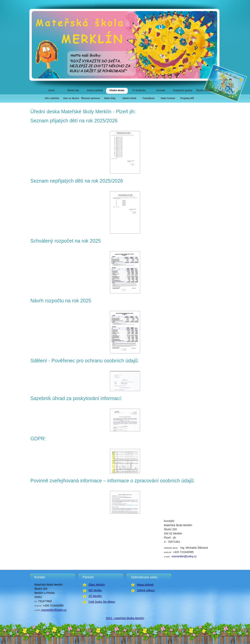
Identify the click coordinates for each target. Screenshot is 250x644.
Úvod (51, 90)
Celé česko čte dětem (102, 602)
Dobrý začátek (95, 90)
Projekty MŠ (187, 98)
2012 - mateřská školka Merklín (125, 618)
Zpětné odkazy (146, 590)
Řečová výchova (90, 98)
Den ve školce (71, 98)
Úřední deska (117, 90)
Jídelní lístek (129, 98)
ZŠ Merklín (95, 596)
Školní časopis (204, 90)
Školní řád (73, 90)
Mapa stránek (145, 585)
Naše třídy (110, 98)
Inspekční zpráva (183, 90)
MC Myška (95, 590)
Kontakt (161, 90)
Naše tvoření (168, 98)
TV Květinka (139, 90)
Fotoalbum (149, 98)
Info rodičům (52, 98)
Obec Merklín (97, 585)
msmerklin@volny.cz (184, 556)
